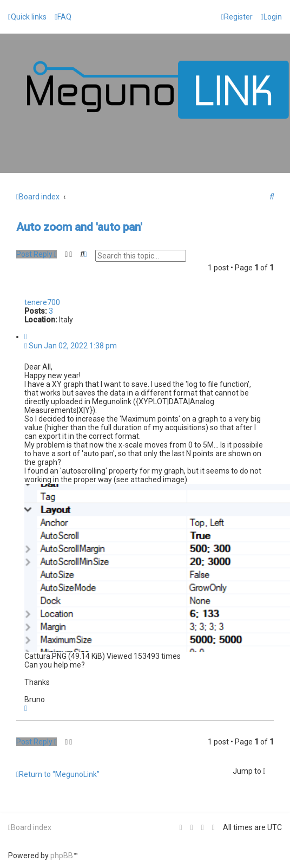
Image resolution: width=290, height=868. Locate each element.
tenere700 (42, 302)
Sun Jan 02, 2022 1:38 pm (71, 346)
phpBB (62, 856)
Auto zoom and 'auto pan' (79, 227)
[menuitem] (63, 17)
